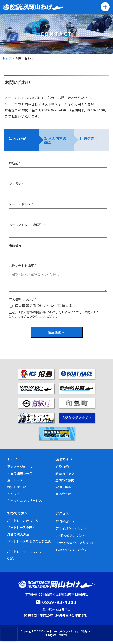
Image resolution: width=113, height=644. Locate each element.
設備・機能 (63, 490)
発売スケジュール (20, 470)
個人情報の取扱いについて (38, 315)
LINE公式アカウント (70, 539)
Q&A (10, 562)
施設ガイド (64, 462)
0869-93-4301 (59, 605)
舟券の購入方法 (18, 538)
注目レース (15, 484)
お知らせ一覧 (17, 490)
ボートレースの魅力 (21, 531)
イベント (14, 497)
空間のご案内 (65, 484)
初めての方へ (17, 517)
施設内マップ (65, 477)
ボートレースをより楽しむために (29, 546)
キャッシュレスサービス (25, 504)
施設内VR (62, 470)
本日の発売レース (20, 477)
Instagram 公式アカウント (75, 546)
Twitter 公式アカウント (73, 553)
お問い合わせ (65, 524)
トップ (12, 462)
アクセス (62, 517)
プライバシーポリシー (71, 532)
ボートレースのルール (23, 524)
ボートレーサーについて (25, 555)
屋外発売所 (63, 497)
